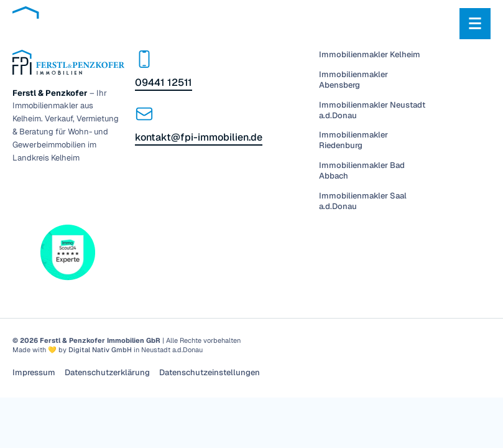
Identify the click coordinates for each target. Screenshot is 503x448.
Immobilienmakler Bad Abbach (362, 171)
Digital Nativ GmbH (100, 350)
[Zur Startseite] (90, 23)
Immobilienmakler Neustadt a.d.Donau (372, 110)
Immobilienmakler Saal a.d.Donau (363, 201)
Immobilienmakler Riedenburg (353, 140)
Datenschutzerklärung (107, 373)
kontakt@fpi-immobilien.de (199, 137)
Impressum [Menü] (34, 373)
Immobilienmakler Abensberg (353, 80)
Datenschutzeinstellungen (210, 373)
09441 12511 (164, 82)
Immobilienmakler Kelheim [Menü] (370, 55)
